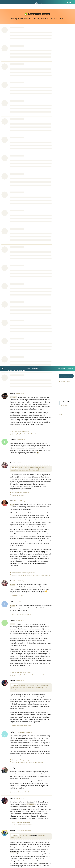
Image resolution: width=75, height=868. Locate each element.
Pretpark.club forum (17, 4)
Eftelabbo (31, 438)
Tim (13, 139)
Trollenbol (15, 838)
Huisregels (35, 2)
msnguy (16, 102)
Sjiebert (16, 319)
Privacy (47, 857)
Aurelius (14, 553)
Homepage (29, 857)
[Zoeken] (54, 3)
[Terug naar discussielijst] (3, 3)
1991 (13, 258)
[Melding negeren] (48, 864)
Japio (13, 219)
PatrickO (14, 809)
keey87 (15, 605)
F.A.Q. (29, 2)
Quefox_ (14, 31)
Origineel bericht (64, 16)
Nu (60, 49)
